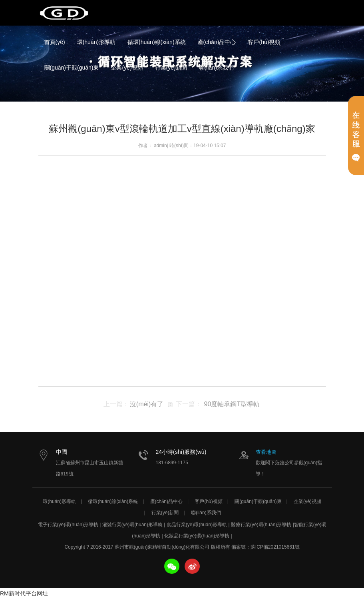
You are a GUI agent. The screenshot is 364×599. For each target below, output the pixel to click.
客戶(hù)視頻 (264, 42)
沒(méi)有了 (147, 404)
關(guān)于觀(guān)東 (72, 68)
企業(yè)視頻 (127, 68)
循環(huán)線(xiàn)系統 (156, 42)
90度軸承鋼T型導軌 (232, 404)
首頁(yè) (55, 42)
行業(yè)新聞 (171, 68)
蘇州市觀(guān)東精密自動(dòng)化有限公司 (64, 13)
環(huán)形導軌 (96, 42)
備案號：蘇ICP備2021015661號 (266, 547)
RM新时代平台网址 (24, 593)
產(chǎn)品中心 (217, 42)
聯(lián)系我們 (216, 68)
